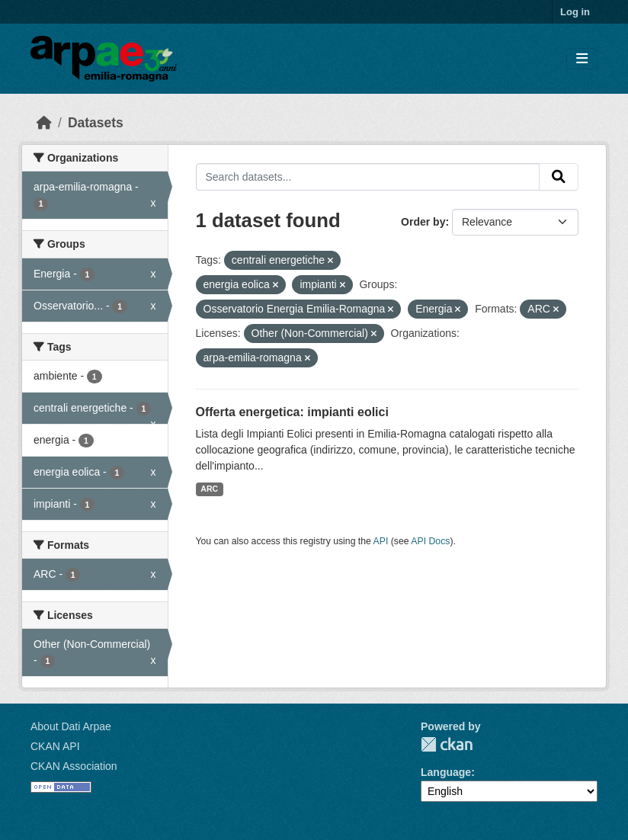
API (381, 541)
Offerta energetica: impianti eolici (292, 412)
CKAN (447, 744)
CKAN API (55, 746)
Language (446, 772)
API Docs (430, 541)
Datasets (96, 123)
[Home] (44, 123)
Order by (423, 222)
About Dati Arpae (71, 726)
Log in (575, 12)
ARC (209, 489)
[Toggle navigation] (582, 59)
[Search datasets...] (368, 177)
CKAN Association (74, 766)
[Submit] (559, 177)
